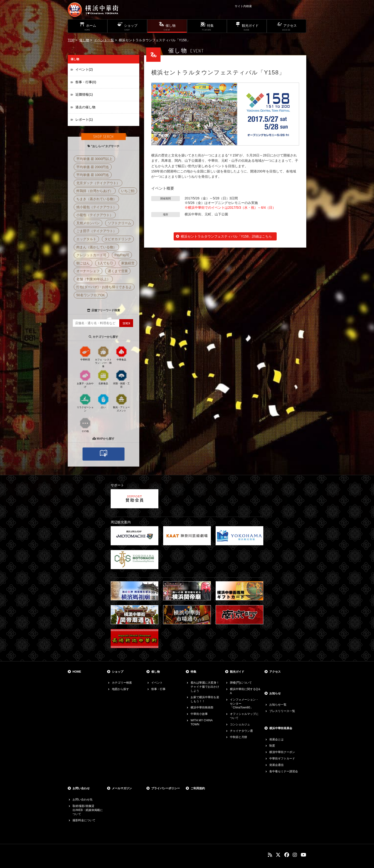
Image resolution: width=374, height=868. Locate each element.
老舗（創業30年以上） (93, 279)
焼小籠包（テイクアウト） (96, 207)
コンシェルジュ (240, 724)
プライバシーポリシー (166, 788)
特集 (193, 672)
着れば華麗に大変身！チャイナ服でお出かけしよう (205, 687)
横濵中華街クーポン (282, 752)
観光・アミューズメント (121, 403)
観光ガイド (237, 672)
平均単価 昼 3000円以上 (94, 159)
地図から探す (120, 689)
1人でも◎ (105, 263)
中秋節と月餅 (239, 737)
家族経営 (128, 263)
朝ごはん (83, 263)
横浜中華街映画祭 (202, 707)
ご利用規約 (198, 788)
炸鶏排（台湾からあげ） (95, 191)
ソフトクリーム (119, 223)
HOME (77, 672)
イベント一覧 (104, 40)
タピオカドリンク (118, 239)
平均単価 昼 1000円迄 (93, 175)
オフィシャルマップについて (244, 716)
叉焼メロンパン (88, 223)
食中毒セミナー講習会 (284, 771)
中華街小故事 (199, 714)
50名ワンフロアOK (91, 295)
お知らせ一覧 (278, 705)
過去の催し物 (85, 107)
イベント (157, 683)
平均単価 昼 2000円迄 (93, 167)
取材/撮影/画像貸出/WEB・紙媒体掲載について (88, 810)
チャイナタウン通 (241, 731)
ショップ (118, 672)
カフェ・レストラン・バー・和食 (103, 357)
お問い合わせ (81, 788)
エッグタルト (86, 239)
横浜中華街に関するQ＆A (245, 691)
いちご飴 (128, 191)
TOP (71, 40)
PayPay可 (122, 255)
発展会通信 (276, 765)
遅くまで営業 (118, 271)
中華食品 (121, 353)
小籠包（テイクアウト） (95, 215)
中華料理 (85, 353)
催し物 (84, 40)
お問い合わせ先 (83, 800)
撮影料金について (84, 820)
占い (103, 401)
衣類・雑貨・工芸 (121, 379)
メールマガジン (122, 788)
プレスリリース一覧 (282, 711)
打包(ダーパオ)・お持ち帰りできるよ (104, 287)
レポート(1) (84, 120)
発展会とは (276, 739)
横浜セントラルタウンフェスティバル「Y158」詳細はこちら (226, 236)
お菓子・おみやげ (85, 379)
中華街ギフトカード (282, 759)
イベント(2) (84, 69)
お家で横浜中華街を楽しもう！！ (205, 699)
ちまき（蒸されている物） (96, 199)
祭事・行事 (158, 689)
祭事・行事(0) (86, 82)
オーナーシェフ (88, 271)
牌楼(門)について (241, 683)
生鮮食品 (103, 377)
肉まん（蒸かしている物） (96, 247)
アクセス (275, 672)
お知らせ (275, 693)
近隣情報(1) (84, 94)
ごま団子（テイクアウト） (96, 231)
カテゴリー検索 (122, 683)
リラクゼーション (85, 403)
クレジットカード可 (91, 255)
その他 (85, 425)
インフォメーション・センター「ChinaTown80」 (244, 704)
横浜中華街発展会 (281, 728)
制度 (272, 746)
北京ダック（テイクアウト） (98, 183)
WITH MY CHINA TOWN (202, 722)
